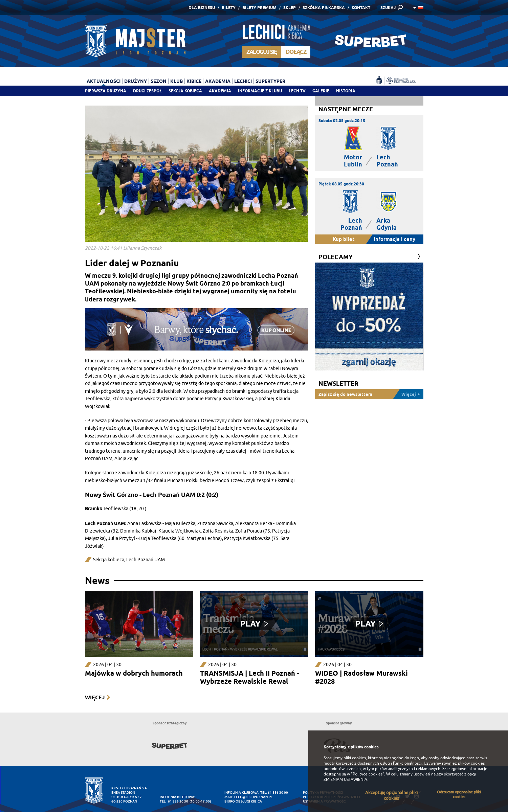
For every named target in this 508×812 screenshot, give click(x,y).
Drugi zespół (147, 91)
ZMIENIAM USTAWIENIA (345, 780)
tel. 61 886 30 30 (174, 801)
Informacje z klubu (260, 91)
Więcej (95, 697)
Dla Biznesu (202, 8)
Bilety (229, 8)
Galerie (321, 91)
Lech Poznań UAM (146, 560)
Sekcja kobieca (109, 560)
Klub (176, 81)
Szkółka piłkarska (324, 8)
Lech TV (297, 91)
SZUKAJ (388, 8)
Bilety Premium (259, 8)
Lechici (243, 81)
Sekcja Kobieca (185, 91)
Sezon (159, 81)
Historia (346, 91)
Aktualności (104, 81)
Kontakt (361, 8)
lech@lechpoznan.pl (253, 797)
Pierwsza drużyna (106, 91)
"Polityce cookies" (368, 774)
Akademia (220, 91)
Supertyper (270, 81)
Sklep (290, 8)
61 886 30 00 (278, 793)
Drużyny (136, 81)
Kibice (194, 81)
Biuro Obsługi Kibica (243, 801)
